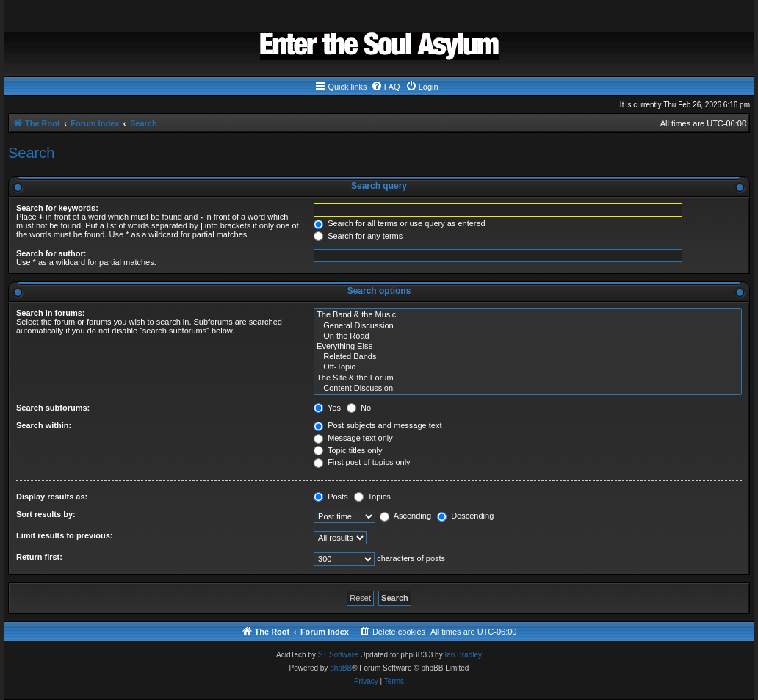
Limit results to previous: (64, 535)
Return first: (39, 557)
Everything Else (528, 347)
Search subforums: (53, 408)
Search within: (44, 425)
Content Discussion (528, 389)
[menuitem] (386, 87)
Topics (372, 497)
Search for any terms (358, 236)
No (359, 408)
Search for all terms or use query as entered (400, 223)
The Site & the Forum (528, 378)
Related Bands (528, 357)
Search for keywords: (57, 208)
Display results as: (52, 497)
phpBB (341, 668)
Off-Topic (528, 367)
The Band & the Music (528, 315)
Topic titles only (348, 450)
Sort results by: (46, 514)
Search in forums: (51, 313)
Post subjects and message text (378, 425)
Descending (465, 516)
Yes (327, 408)
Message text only (353, 438)
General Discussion (528, 326)
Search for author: (51, 253)
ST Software (338, 655)
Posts (331, 497)
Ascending (405, 516)
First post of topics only (362, 462)
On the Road (528, 336)
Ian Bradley (463, 655)
